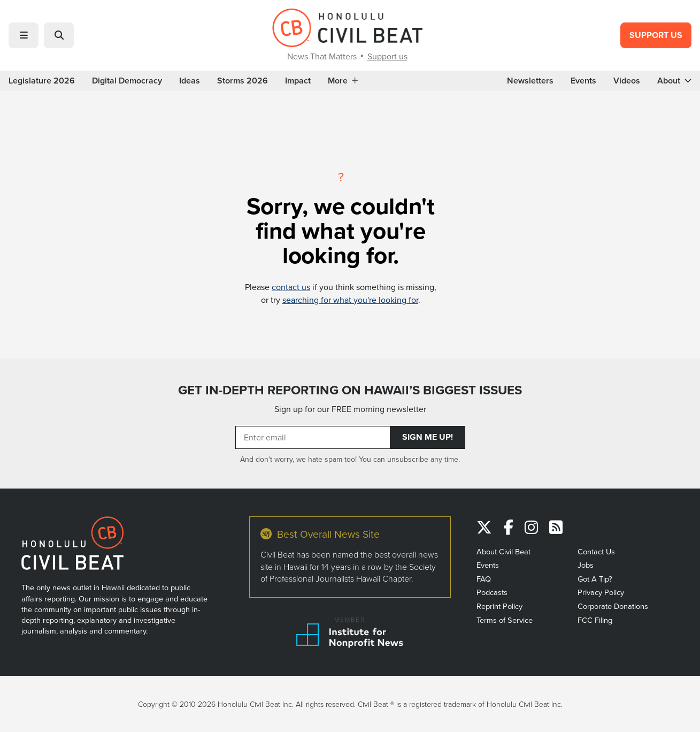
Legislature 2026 (42, 81)
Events (583, 81)
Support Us (656, 35)
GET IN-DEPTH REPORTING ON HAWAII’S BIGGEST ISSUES (350, 390)
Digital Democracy (127, 81)
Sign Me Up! (428, 437)
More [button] (343, 81)
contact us (291, 287)
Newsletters (530, 81)
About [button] (674, 81)
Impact (298, 81)
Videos (627, 81)
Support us (387, 56)
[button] (24, 35)
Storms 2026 (243, 81)
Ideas (190, 81)
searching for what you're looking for (350, 300)
